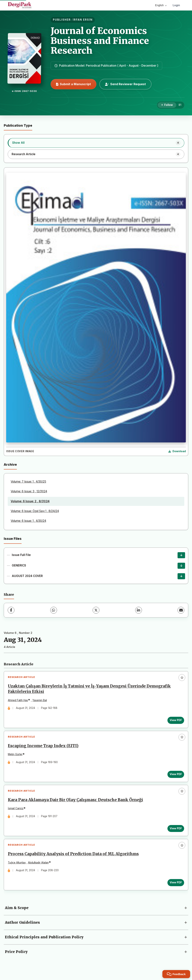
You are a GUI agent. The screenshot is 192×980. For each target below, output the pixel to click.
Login (176, 5)
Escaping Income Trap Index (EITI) (44, 748)
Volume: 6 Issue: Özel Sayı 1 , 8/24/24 (35, 511)
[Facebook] (11, 610)
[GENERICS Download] (181, 566)
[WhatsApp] (54, 610)
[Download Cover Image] (177, 451)
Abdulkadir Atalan (39, 868)
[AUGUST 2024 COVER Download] (181, 576)
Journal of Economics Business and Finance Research (100, 41)
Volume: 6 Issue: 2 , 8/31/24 (30, 501)
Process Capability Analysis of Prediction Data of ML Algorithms (74, 859)
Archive (10, 464)
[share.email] (181, 610)
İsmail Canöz (16, 812)
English (161, 5)
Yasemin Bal (40, 701)
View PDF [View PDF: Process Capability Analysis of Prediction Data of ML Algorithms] (175, 888)
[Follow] (167, 105)
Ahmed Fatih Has (19, 701)
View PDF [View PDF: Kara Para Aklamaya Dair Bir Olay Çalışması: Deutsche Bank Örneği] (175, 832)
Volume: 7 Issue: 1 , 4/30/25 (28, 482)
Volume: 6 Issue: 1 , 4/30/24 (28, 521)
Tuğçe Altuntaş (18, 868)
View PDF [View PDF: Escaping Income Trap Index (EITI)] (175, 777)
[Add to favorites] (182, 678)
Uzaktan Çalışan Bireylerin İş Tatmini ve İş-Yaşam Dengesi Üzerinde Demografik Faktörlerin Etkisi (90, 690)
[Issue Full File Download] (181, 555)
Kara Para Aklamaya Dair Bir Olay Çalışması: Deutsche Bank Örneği (76, 804)
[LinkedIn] (139, 610)
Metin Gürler (16, 757)
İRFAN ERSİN (83, 20)
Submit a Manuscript (73, 84)
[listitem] (96, 143)
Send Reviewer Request (125, 84)
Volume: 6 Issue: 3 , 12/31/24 (29, 491)
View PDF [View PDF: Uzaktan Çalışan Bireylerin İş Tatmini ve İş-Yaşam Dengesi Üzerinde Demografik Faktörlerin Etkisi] (175, 721)
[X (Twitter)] (96, 610)
